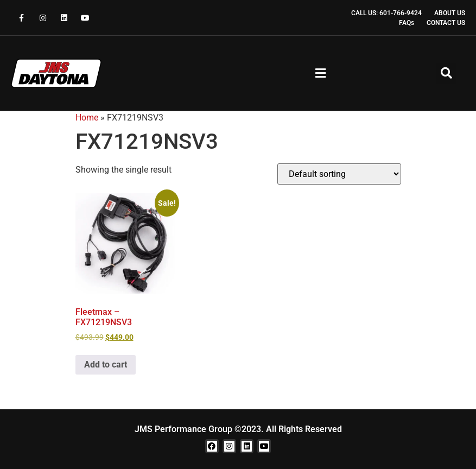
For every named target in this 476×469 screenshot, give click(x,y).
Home (87, 118)
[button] (321, 74)
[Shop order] (339, 174)
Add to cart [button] (106, 365)
